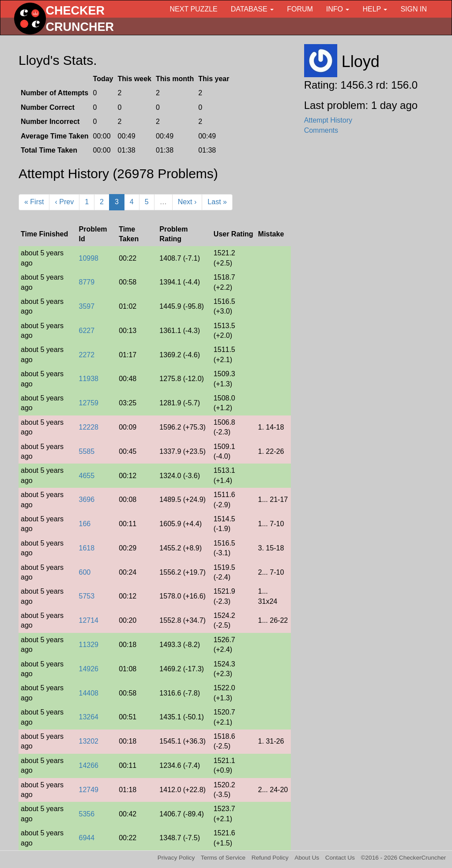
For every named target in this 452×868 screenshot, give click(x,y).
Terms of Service (223, 858)
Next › (187, 202)
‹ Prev (64, 202)
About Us (307, 858)
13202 (89, 741)
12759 (89, 403)
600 (85, 572)
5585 (87, 451)
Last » (217, 202)
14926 (89, 669)
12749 (89, 790)
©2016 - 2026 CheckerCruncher (404, 858)
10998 (89, 258)
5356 (87, 814)
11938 (89, 379)
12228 (89, 427)
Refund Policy (270, 858)
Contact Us (340, 858)
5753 (87, 596)
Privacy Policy (176, 858)
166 (85, 524)
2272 (87, 355)
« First (34, 202)
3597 (87, 306)
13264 (89, 717)
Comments (321, 130)
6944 (87, 838)
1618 (87, 548)
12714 (89, 620)
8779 (87, 282)
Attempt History (328, 120)
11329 (89, 645)
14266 (89, 765)
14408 (89, 693)
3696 (87, 499)
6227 (87, 331)
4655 (87, 476)
